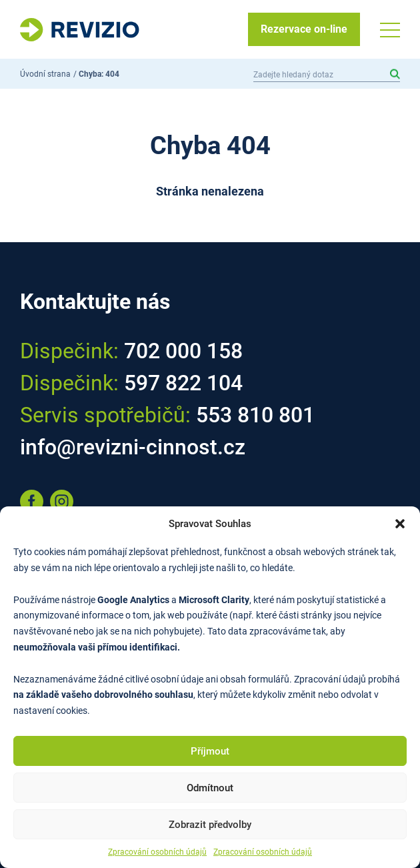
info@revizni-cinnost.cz (133, 447)
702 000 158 (183, 351)
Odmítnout (210, 788)
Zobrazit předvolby (210, 825)
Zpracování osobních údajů (157, 852)
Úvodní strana (45, 74)
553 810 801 (255, 415)
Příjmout (210, 751)
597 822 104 (183, 383)
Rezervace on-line (304, 29)
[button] (400, 524)
